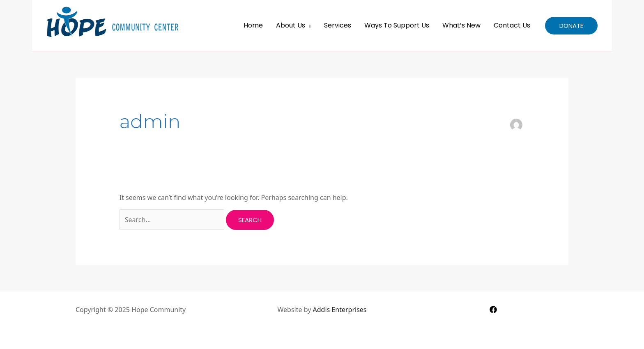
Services (338, 25)
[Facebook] (493, 310)
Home (253, 25)
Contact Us (512, 25)
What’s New (461, 25)
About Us (291, 25)
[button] (571, 26)
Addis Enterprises (340, 310)
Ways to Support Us (397, 25)
